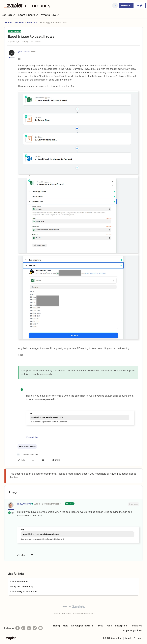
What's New (50, 15)
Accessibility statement (84, 613)
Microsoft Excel (27, 447)
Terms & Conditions (62, 613)
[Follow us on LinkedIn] (23, 628)
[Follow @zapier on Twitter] (35, 628)
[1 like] (27, 455)
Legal (128, 638)
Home (8, 23)
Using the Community (22, 587)
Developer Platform (82, 626)
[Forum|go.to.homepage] (28, 5)
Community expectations (24, 591)
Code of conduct (19, 582)
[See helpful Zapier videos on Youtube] (40, 628)
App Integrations (133, 630)
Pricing (56, 626)
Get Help (8, 15)
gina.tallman (24, 51)
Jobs (109, 626)
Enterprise (121, 626)
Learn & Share (28, 15)
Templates (136, 626)
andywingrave (24, 504)
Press (100, 626)
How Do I (32, 23)
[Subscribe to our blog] (29, 628)
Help (66, 626)
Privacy (137, 638)
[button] (126, 5)
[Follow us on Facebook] (18, 628)
